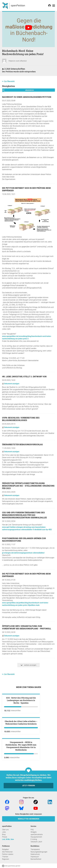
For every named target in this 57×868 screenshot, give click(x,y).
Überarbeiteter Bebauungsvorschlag (22, 445)
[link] (54, 6)
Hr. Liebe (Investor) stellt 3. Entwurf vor (24, 377)
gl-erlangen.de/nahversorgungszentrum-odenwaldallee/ (23, 553)
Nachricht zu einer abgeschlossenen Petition (27, 97)
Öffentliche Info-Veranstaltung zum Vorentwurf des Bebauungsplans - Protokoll (27, 627)
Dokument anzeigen (11, 384)
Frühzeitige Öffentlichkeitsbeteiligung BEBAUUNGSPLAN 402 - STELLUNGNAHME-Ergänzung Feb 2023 (28, 486)
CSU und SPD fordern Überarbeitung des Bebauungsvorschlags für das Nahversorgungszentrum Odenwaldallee (24, 515)
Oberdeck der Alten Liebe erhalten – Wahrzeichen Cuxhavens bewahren (21, 773)
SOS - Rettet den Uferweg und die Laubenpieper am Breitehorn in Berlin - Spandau (21, 726)
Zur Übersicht (9, 81)
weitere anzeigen (28, 665)
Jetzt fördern (28, 861)
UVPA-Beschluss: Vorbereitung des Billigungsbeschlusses (21, 419)
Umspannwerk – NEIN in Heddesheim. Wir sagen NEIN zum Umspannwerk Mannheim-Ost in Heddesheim (21, 822)
